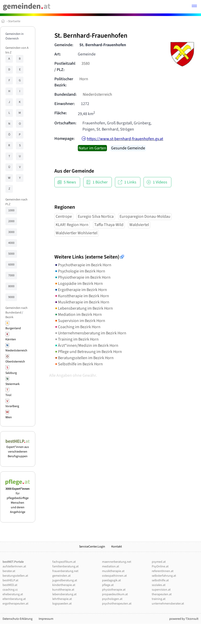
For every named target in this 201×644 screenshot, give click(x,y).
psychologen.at (112, 599)
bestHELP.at (10, 580)
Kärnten (11, 339)
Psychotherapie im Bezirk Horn (83, 265)
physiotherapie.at (114, 590)
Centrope (64, 216)
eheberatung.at (13, 594)
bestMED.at (10, 585)
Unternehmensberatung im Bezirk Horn (90, 333)
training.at (159, 599)
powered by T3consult (184, 619)
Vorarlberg (12, 406)
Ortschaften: (65, 123)
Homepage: (64, 139)
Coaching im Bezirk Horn (77, 327)
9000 (11, 297)
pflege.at (108, 585)
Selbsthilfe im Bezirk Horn (79, 364)
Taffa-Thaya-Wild (109, 225)
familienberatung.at (65, 566)
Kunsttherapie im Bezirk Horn (82, 296)
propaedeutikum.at (115, 594)
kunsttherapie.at (63, 590)
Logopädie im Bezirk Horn (79, 284)
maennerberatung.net (117, 562)
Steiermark (12, 384)
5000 (11, 254)
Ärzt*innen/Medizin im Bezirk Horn (86, 345)
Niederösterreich (16, 351)
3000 (11, 232)
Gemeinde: (64, 45)
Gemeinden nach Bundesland (16, 310)
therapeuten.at (162, 594)
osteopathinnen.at (114, 576)
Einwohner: (65, 104)
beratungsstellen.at (15, 576)
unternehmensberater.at (168, 604)
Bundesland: (65, 94)
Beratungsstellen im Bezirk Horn (84, 358)
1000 (11, 210)
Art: (58, 54)
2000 (11, 221)
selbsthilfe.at (160, 580)
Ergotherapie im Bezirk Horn (81, 290)
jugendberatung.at (65, 580)
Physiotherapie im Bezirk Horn (82, 277)
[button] (194, 7)
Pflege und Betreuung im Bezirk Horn (88, 352)
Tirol (8, 395)
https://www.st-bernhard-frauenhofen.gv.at (125, 139)
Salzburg (11, 373)
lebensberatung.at (64, 594)
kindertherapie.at (64, 585)
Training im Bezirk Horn (77, 339)
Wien (9, 417)
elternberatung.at (14, 599)
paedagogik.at (111, 580)
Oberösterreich (15, 362)
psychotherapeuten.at (117, 604)
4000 (11, 243)
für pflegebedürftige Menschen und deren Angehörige (18, 498)
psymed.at (159, 562)
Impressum (46, 619)
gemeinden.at (61, 576)
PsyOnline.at (160, 566)
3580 (86, 63)
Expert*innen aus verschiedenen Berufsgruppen (18, 449)
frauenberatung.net (65, 571)
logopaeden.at (62, 604)
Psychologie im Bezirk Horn (80, 271)
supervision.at (161, 590)
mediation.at (111, 566)
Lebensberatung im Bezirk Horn (84, 308)
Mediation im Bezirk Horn (78, 315)
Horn (84, 79)
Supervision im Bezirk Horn (80, 321)
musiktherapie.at (113, 571)
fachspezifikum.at (64, 562)
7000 (11, 275)
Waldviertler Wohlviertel (77, 233)
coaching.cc (10, 590)
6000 (11, 265)
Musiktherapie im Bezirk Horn (82, 302)
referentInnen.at (163, 571)
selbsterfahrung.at (164, 576)
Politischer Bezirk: (64, 82)
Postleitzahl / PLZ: (65, 67)
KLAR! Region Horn (72, 225)
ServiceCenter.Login (92, 547)
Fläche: (61, 113)
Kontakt (117, 547)
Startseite (14, 21)
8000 (11, 286)
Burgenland (13, 328)
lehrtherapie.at (62, 599)
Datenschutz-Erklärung (18, 619)
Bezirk (9, 317)
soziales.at (159, 585)
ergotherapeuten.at (15, 604)
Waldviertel (139, 225)
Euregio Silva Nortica (96, 216)
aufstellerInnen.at (14, 566)
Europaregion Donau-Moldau (145, 216)
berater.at (9, 571)
